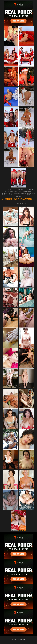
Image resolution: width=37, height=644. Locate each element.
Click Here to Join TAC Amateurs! (18, 199)
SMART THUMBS (22, 531)
